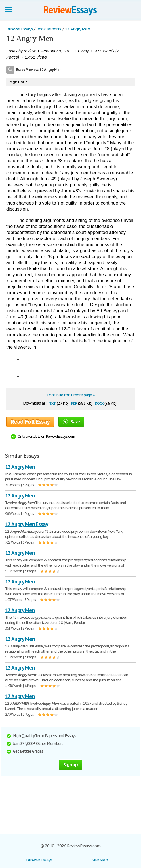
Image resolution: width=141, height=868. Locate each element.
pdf (74, 403)
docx (99, 403)
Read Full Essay (30, 422)
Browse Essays (39, 860)
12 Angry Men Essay (27, 524)
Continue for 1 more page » (71, 395)
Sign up (70, 765)
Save (71, 422)
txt (52, 403)
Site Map (100, 860)
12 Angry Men (20, 467)
